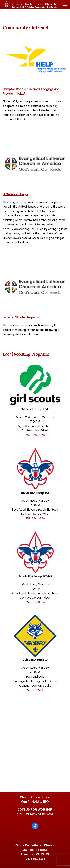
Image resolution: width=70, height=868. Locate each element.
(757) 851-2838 (35, 859)
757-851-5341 (35, 690)
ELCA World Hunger (15, 194)
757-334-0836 (35, 519)
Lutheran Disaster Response (21, 318)
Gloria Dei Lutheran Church (36, 5)
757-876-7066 (35, 435)
